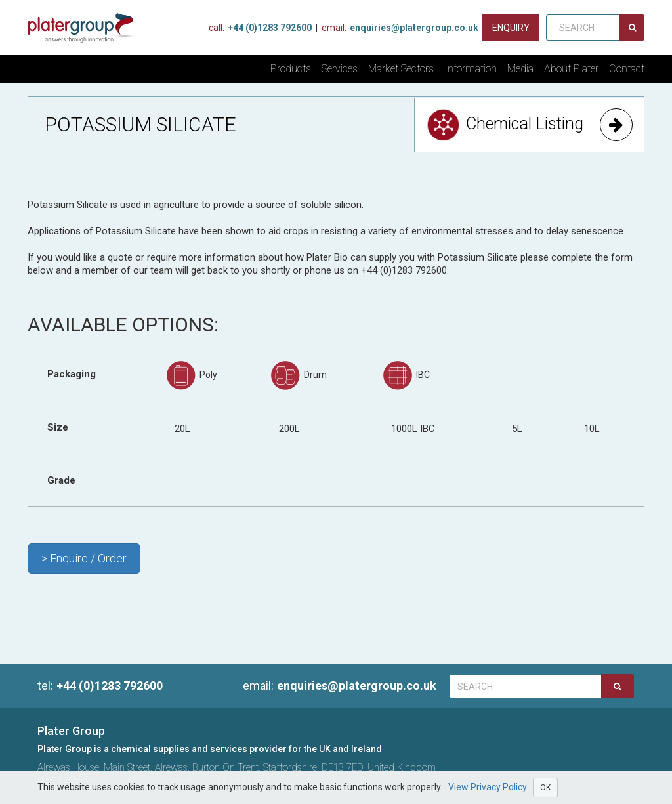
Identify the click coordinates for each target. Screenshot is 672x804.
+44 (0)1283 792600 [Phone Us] (260, 28)
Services (340, 69)
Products (291, 69)
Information (471, 69)
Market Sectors (401, 69)
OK (545, 788)
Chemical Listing (530, 125)
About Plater (571, 69)
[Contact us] (511, 28)
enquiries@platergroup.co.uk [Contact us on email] (400, 28)
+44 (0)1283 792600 (100, 686)
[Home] (85, 28)
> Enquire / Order (84, 558)
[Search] (632, 28)
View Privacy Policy (488, 787)
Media (520, 69)
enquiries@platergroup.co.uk (336, 686)
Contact (627, 69)
